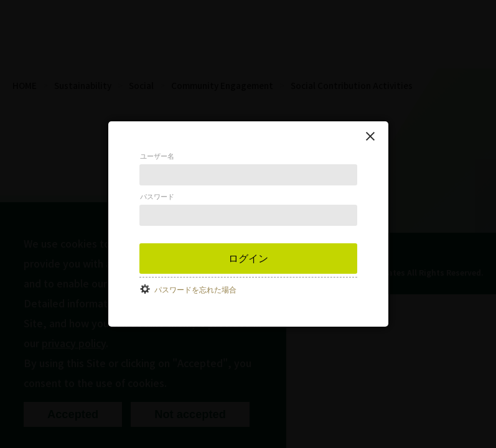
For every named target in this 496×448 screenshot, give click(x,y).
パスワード (157, 197)
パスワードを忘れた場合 (195, 290)
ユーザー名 (157, 156)
